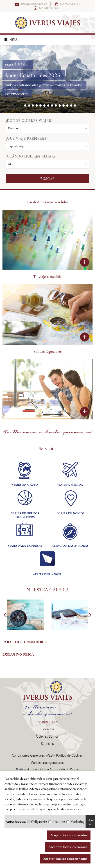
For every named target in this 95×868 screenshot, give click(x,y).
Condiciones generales (47, 763)
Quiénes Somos (47, 737)
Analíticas (59, 822)
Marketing (77, 822)
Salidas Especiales (48, 351)
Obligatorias (39, 822)
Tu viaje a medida (48, 277)
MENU (11, 40)
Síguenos (47, 729)
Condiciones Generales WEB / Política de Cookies (47, 756)
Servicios (47, 744)
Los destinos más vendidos (48, 202)
